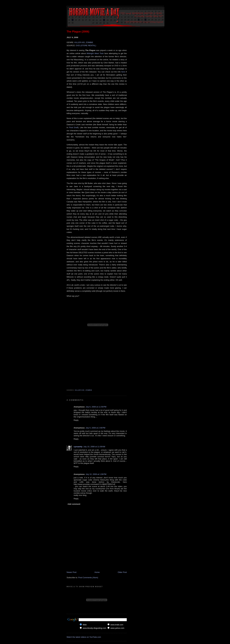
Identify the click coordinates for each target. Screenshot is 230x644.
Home (97, 572)
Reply (76, 420)
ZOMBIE (89, 42)
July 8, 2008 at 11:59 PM (96, 407)
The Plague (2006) (78, 32)
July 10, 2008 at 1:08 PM (96, 474)
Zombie (89, 390)
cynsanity (78, 447)
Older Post (122, 572)
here (123, 72)
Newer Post (72, 572)
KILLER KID (80, 42)
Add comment (74, 504)
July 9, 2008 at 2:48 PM (95, 428)
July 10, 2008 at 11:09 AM (94, 447)
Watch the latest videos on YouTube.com (84, 637)
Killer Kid (80, 390)
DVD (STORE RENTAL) (86, 45)
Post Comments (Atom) (88, 578)
